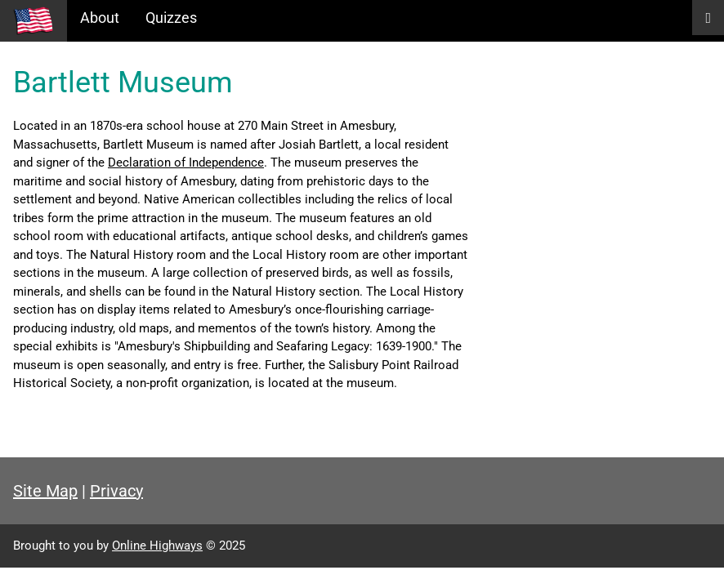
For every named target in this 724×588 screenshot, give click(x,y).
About (100, 18)
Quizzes (171, 18)
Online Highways (157, 546)
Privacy (116, 491)
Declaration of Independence (186, 163)
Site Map (45, 491)
